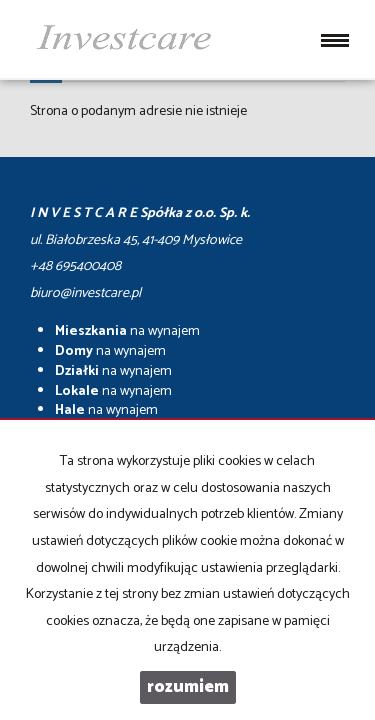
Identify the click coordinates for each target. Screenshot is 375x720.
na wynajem (127, 331)
